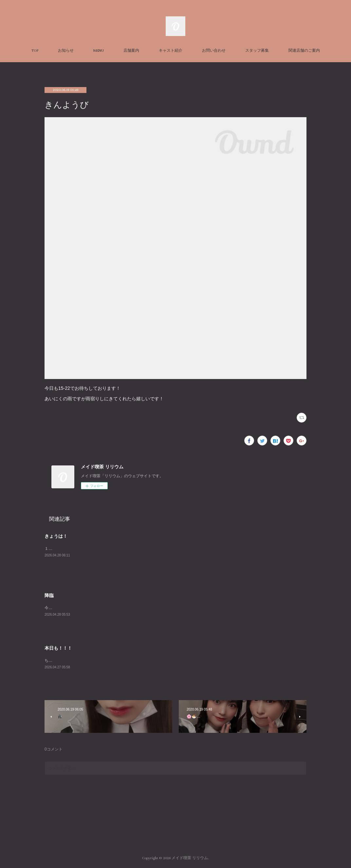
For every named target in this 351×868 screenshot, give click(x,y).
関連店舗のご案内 (304, 51)
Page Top (175, 832)
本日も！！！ (58, 648)
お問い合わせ (214, 51)
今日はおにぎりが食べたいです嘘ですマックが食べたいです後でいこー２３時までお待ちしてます (131, 608)
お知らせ (66, 51)
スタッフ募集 (257, 51)
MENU (99, 51)
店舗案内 (131, 51)
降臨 (49, 595)
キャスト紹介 (171, 51)
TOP (35, 51)
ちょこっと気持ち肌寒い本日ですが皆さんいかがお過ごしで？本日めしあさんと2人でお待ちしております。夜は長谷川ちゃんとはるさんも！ (169, 660)
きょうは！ (56, 536)
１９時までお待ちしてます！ (70, 549)
